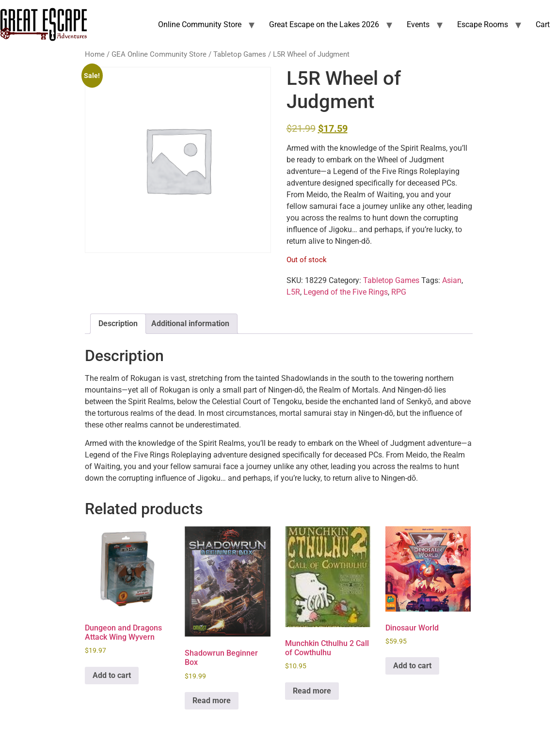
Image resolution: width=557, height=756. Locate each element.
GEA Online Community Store (159, 54)
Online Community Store (200, 24)
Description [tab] (118, 323)
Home (95, 54)
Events (418, 24)
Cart (543, 24)
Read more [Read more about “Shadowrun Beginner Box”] (212, 701)
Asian (452, 280)
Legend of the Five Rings (346, 292)
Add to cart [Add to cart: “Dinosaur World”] (412, 666)
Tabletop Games (240, 54)
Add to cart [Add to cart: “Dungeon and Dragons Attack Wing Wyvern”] (112, 675)
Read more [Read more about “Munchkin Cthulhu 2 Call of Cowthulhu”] (312, 691)
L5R (293, 292)
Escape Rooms (483, 24)
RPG (399, 292)
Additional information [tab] (190, 323)
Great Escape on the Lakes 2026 (324, 24)
